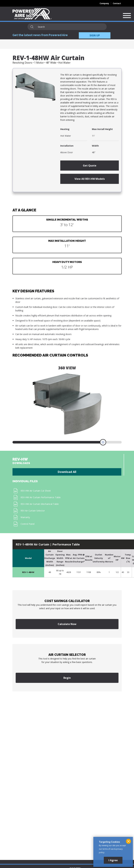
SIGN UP (95, 35)
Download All (67, 472)
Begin (67, 678)
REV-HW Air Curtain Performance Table (41, 497)
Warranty (25, 517)
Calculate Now (67, 624)
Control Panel (28, 524)
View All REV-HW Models (90, 179)
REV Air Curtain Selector (33, 511)
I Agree (113, 860)
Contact (117, 3)
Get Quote (90, 166)
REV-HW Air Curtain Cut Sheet (36, 491)
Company (104, 3)
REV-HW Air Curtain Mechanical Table (40, 504)
